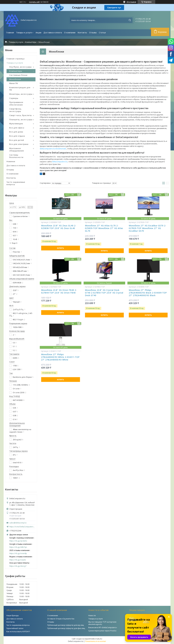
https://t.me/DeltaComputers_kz (22, 527)
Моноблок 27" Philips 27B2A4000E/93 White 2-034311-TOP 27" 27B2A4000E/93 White (60, 357)
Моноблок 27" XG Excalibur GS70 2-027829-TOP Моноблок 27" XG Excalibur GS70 (148, 228)
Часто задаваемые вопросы (16, 183)
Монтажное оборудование (17, 150)
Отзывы (93, 33)
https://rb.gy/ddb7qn (18, 547)
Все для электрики (19, 144)
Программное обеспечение (16, 103)
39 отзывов (131, 2)
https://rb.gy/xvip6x (18, 560)
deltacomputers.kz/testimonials (53, 149)
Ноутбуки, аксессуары (20, 67)
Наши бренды (13, 615)
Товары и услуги (24, 33)
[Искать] (130, 20)
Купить (61, 248)
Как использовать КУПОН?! (18, 631)
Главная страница (16, 59)
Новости (92, 615)
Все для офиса (17, 128)
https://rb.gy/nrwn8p (18, 553)
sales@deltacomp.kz (18, 523)
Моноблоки (15, 79)
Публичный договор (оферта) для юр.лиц (66, 625)
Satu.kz (99, 639)
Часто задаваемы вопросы (18, 625)
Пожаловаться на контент (96, 641)
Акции (38, 33)
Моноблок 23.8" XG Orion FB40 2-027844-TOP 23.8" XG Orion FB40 (59, 291)
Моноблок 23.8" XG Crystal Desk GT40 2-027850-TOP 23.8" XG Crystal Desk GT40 (104, 293)
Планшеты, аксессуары (21, 119)
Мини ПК (14, 83)
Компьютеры (31, 42)
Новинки (11, 161)
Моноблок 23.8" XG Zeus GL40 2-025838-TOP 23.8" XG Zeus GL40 (59, 227)
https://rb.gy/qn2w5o (18, 541)
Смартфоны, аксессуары (16, 110)
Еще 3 (15, 243)
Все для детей (17, 140)
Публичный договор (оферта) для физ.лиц (66, 628)
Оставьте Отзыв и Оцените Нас (61, 619)
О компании (70, 33)
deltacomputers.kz (60, 162)
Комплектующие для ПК (20, 89)
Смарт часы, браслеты (21, 115)
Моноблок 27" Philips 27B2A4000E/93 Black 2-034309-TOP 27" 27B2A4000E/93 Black (148, 293)
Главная (10, 33)
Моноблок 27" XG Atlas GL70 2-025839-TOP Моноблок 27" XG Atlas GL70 (104, 228)
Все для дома (16, 132)
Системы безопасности (16, 156)
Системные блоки (18, 75)
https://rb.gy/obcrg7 (18, 566)
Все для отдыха (17, 136)
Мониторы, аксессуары (21, 94)
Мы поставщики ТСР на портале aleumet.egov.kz (102, 623)
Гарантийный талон (15, 628)
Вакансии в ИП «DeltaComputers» (103, 627)
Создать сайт (34, 2)
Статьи (102, 33)
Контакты (82, 33)
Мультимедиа (16, 124)
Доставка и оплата (53, 33)
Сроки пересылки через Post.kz (102, 631)
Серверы (14, 98)
